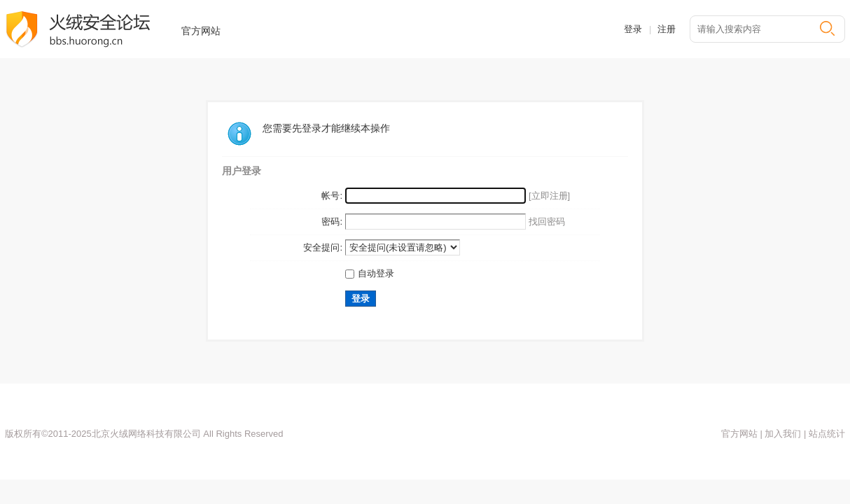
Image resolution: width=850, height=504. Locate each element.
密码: (332, 222)
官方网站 (201, 31)
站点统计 (825, 434)
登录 (633, 29)
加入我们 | (785, 434)
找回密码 (547, 222)
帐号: (332, 196)
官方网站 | (742, 434)
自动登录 (370, 273)
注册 (667, 29)
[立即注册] (549, 196)
